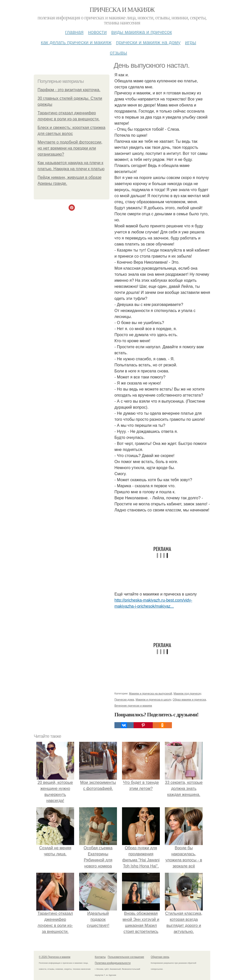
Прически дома (124, 699)
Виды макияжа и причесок (142, 32)
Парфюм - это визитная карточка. (69, 90)
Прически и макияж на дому (148, 42)
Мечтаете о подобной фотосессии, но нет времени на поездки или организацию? (70, 148)
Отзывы (118, 53)
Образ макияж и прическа (189, 699)
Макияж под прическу (187, 693)
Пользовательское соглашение (126, 957)
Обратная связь (160, 957)
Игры (191, 42)
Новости (97, 32)
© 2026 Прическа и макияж (55, 957)
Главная (74, 32)
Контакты (100, 957)
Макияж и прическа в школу (153, 699)
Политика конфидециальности (113, 963)
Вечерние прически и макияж (133, 706)
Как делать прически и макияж (76, 42)
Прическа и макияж (122, 10)
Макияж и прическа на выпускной (151, 693)
